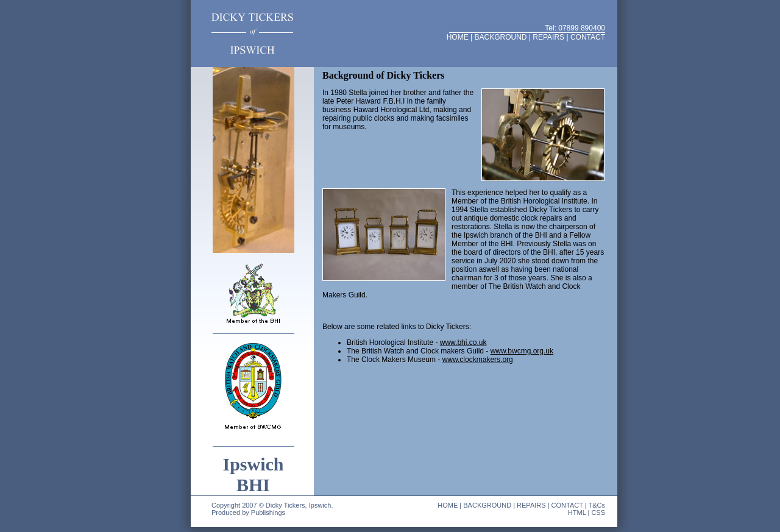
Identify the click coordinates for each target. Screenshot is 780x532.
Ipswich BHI (253, 474)
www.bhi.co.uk (463, 342)
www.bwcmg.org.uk (522, 351)
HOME (458, 37)
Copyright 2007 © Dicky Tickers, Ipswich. (272, 505)
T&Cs (597, 505)
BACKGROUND (500, 37)
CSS (598, 512)
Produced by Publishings (248, 512)
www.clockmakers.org (478, 360)
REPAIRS (548, 37)
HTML (577, 512)
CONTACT (588, 37)
